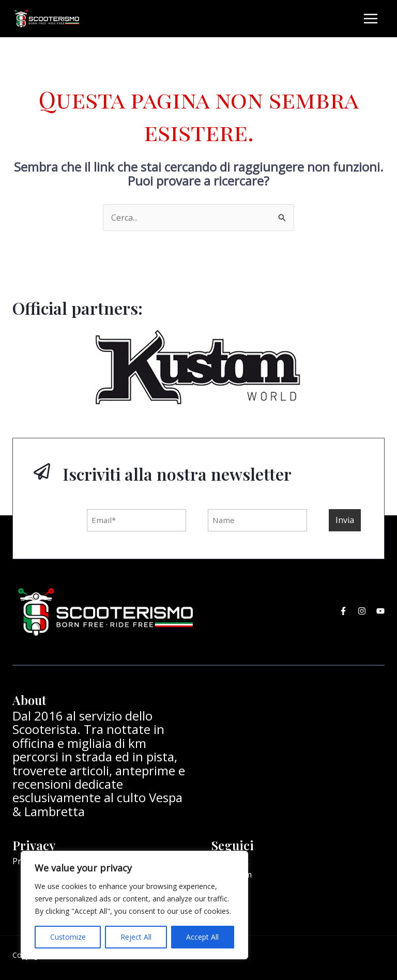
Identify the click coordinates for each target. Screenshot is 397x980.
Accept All (202, 937)
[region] (134, 905)
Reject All (136, 937)
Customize (68, 937)
